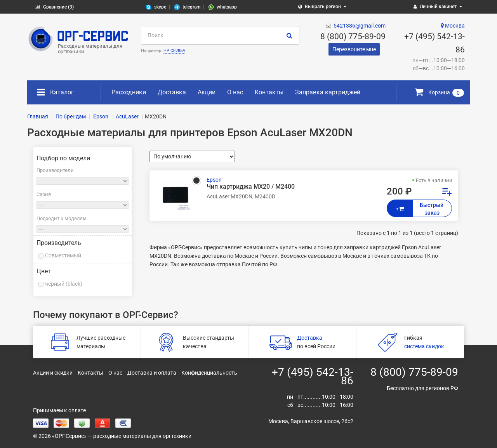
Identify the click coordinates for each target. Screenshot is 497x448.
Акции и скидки (53, 373)
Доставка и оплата (152, 373)
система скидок (424, 346)
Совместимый (63, 255)
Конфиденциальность (209, 373)
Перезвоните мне (354, 49)
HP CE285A (174, 51)
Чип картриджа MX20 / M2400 (251, 187)
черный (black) (64, 284)
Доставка (172, 92)
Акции (207, 92)
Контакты (269, 92)
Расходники (129, 92)
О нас (235, 92)
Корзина (439, 92)
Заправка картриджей (328, 92)
